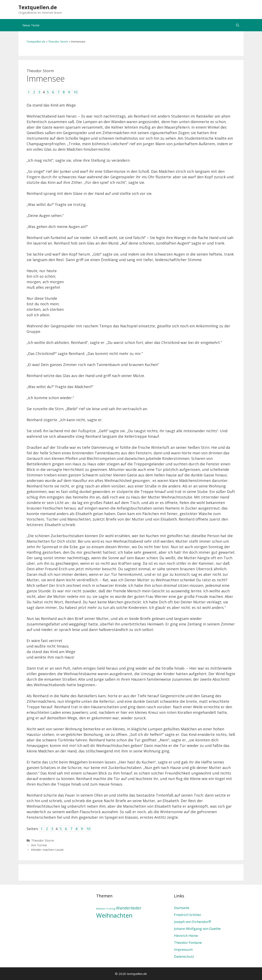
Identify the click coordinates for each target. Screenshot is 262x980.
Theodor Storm (58, 42)
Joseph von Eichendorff (192, 922)
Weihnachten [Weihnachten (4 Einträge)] (114, 915)
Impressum (183, 949)
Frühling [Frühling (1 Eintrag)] (111, 909)
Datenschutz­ (184, 956)
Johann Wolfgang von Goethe (197, 929)
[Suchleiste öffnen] (238, 25)
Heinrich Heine (186, 936)
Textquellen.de (38, 7)
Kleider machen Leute (47, 850)
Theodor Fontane (188, 942)
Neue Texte (31, 25)
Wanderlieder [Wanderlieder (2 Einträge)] (129, 908)
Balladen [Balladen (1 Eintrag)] (101, 909)
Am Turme (39, 845)
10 (88, 829)
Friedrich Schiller (188, 915)
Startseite (182, 908)
